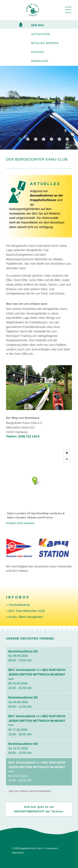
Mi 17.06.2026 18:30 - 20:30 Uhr (37, 725)
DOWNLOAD (40, 61)
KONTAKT (38, 52)
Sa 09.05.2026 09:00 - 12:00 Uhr (23, 656)
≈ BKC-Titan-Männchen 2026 (25, 611)
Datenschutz (18, 853)
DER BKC (38, 25)
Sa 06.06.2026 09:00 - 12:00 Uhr (23, 702)
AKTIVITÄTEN (41, 34)
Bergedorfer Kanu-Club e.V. (32, 848)
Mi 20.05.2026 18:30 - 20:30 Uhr (37, 679)
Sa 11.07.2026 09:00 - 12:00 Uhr (23, 748)
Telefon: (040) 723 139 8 (23, 436)
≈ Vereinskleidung (18, 605)
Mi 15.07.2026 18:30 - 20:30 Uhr (37, 771)
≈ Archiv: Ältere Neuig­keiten (24, 617)
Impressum (52, 848)
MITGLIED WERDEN (45, 43)
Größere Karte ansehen (20, 523)
